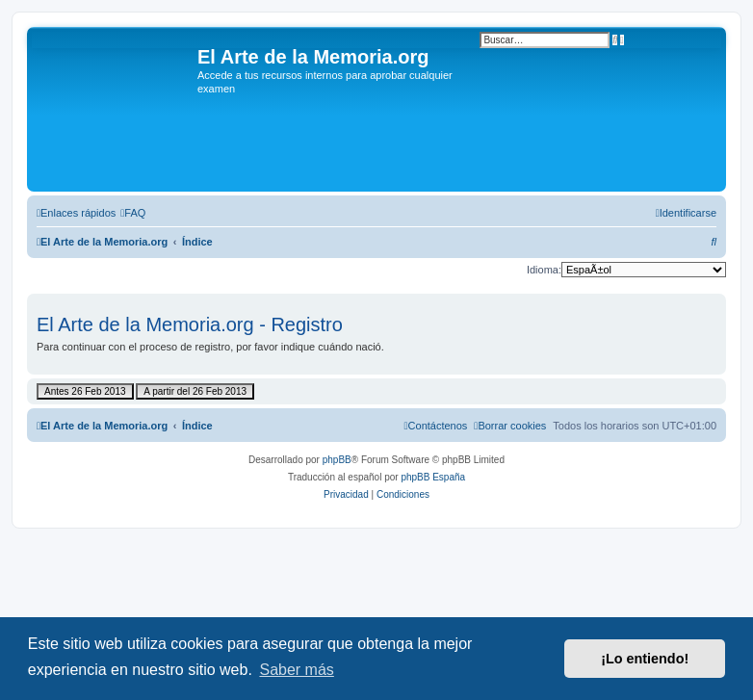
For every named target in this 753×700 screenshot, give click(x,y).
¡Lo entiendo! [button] (645, 659)
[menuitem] (133, 213)
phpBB (337, 460)
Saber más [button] (296, 670)
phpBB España (433, 477)
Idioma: (544, 270)
